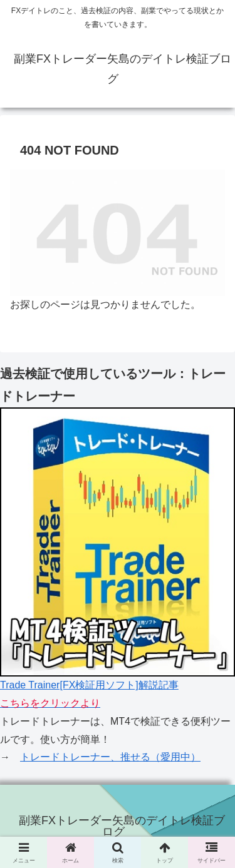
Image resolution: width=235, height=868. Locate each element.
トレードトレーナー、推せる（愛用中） (110, 757)
